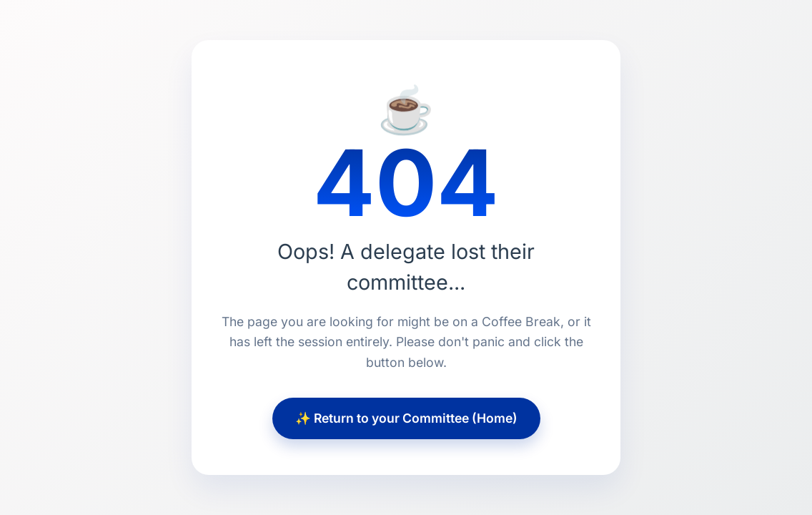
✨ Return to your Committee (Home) (406, 418)
